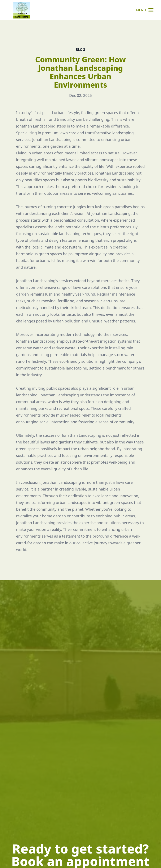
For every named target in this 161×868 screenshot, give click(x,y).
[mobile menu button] (151, 10)
